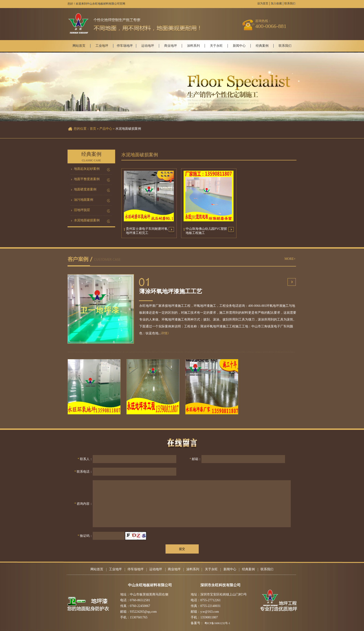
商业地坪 (171, 46)
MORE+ (290, 259)
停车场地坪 (125, 46)
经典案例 (262, 46)
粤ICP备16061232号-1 (217, 623)
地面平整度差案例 (87, 179)
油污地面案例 (84, 200)
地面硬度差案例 (85, 189)
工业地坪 (102, 46)
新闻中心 (239, 46)
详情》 (166, 333)
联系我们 (290, 3)
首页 (93, 129)
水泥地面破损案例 (87, 220)
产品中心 (106, 129)
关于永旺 (216, 46)
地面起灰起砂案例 (87, 169)
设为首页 (263, 3)
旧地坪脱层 (82, 210)
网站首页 (79, 46)
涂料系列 (193, 46)
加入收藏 (276, 3)
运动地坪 (148, 46)
